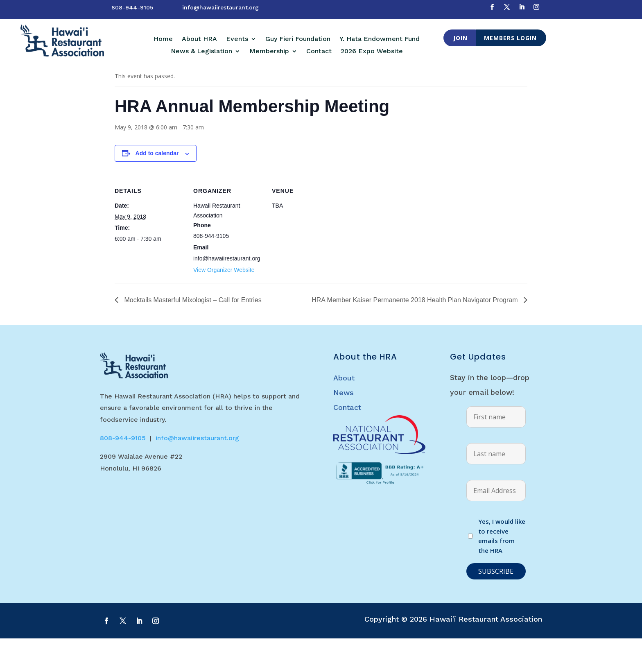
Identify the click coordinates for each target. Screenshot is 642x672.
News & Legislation (201, 52)
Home (163, 39)
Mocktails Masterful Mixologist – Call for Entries (192, 334)
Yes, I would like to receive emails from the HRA (502, 569)
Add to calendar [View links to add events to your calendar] (157, 187)
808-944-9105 (132, 7)
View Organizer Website (224, 303)
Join (460, 38)
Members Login (510, 38)
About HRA (199, 39)
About (344, 411)
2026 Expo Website (372, 52)
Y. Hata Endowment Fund (380, 39)
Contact (319, 52)
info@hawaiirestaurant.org (220, 7)
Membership (269, 52)
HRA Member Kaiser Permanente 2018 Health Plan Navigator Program (416, 334)
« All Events (133, 83)
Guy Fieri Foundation (298, 39)
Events (237, 39)
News (344, 426)
